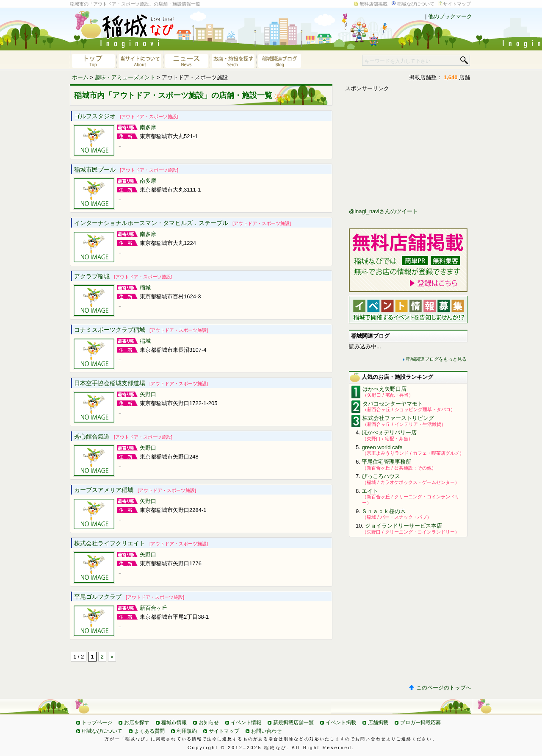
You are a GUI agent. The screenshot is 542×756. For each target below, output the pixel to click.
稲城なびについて (416, 4)
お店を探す (137, 723)
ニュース (186, 60)
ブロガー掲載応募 (420, 723)
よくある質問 (149, 731)
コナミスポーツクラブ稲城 (141, 330)
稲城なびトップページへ (93, 60)
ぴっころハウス (381, 476)
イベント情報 (246, 723)
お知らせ (209, 723)
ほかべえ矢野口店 (384, 389)
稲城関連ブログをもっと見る (436, 359)
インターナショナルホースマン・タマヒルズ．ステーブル (183, 223)
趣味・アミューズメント (125, 77)
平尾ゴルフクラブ (129, 597)
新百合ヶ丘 (153, 608)
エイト (370, 491)
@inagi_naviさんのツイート (383, 211)
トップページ (97, 723)
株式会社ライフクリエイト (141, 543)
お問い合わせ (266, 731)
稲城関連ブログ (279, 60)
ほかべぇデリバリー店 (389, 432)
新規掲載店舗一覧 (293, 723)
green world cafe (382, 447)
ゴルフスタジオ (126, 116)
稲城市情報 (174, 723)
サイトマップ (457, 4)
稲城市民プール (126, 170)
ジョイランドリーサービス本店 (404, 526)
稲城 (145, 288)
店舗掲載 (378, 723)
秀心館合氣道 (123, 436)
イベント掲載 (341, 723)
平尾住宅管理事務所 (386, 462)
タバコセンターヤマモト (393, 404)
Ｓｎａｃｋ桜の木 (384, 511)
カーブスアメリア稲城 (135, 490)
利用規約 (187, 731)
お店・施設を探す (233, 60)
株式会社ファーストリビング (398, 418)
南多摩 (148, 127)
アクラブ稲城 (123, 276)
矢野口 (148, 394)
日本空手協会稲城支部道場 (141, 383)
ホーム (80, 77)
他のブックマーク (450, 16)
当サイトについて (140, 60)
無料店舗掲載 (373, 4)
